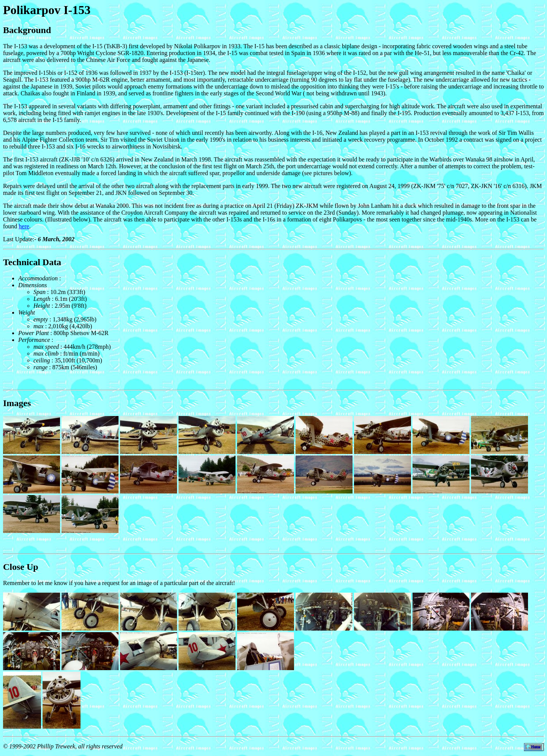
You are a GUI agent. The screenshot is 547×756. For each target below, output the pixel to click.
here (24, 226)
